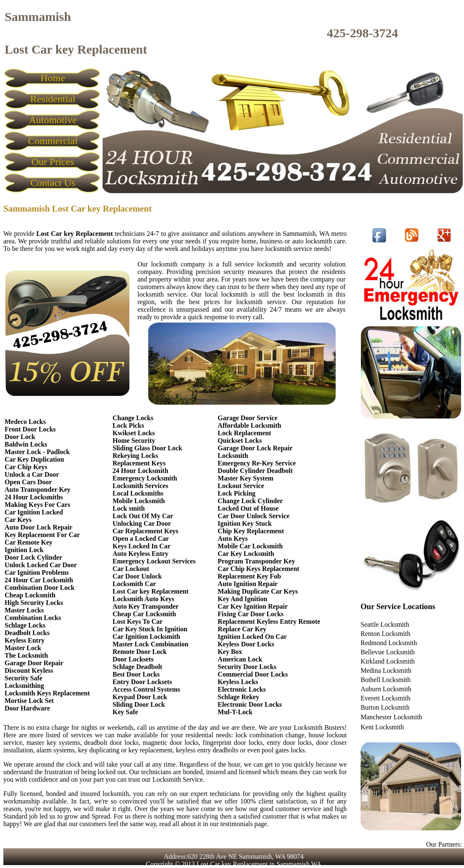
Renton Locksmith (385, 634)
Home (53, 78)
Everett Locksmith (385, 698)
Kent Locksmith (382, 727)
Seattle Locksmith (385, 624)
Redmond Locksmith (389, 643)
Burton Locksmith (385, 707)
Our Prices (53, 162)
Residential (53, 99)
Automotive (53, 120)
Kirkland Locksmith (388, 661)
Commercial (53, 141)
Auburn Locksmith (386, 689)
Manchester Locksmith (391, 717)
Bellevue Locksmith (388, 652)
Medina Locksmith (386, 670)
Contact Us (53, 183)
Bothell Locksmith (386, 680)
